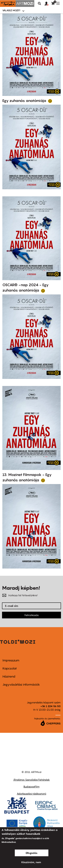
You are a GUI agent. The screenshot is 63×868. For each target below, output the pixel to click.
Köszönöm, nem (31, 862)
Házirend (9, 676)
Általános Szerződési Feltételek (32, 780)
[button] (48, 4)
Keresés (39, 4)
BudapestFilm (32, 787)
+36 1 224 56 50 (50, 706)
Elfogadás (32, 853)
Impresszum (11, 660)
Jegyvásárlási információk (21, 685)
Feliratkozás (32, 615)
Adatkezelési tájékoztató (32, 794)
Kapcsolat (10, 668)
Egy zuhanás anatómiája (25, 101)
